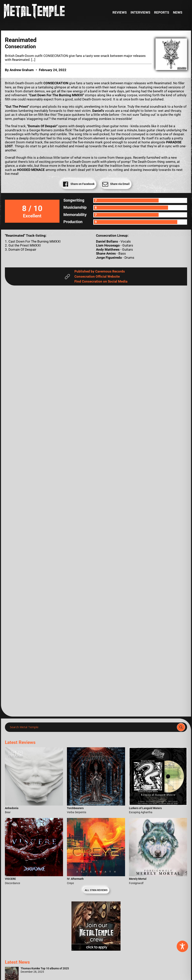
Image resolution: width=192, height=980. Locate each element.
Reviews (120, 12)
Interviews (140, 12)
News (178, 12)
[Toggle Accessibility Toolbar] (182, 946)
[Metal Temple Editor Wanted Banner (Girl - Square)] (96, 949)
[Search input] (92, 727)
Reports (162, 12)
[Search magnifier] (181, 727)
